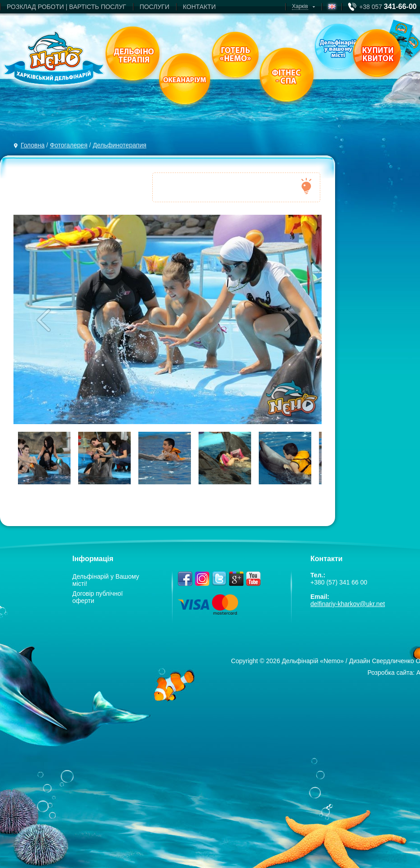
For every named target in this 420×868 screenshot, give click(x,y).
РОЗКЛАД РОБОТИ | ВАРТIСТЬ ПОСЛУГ (66, 7)
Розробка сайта (390, 673)
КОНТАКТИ (199, 7)
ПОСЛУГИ (155, 7)
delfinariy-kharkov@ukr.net (348, 604)
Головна (33, 145)
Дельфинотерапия (119, 145)
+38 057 (388, 7)
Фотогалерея (69, 145)
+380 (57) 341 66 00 (339, 582)
